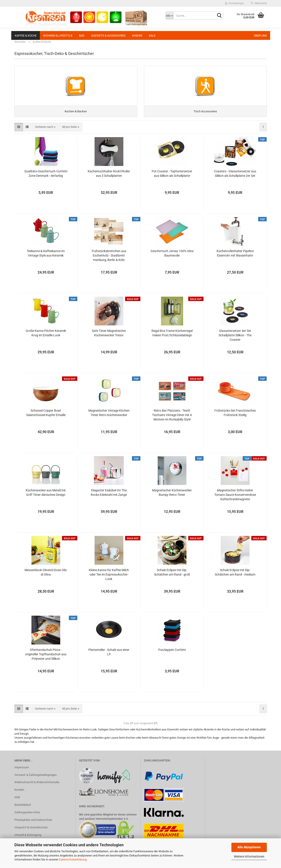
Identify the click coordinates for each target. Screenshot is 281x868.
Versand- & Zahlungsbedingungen (36, 779)
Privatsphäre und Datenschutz (33, 824)
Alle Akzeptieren (249, 847)
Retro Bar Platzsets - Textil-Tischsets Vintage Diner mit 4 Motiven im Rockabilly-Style (172, 419)
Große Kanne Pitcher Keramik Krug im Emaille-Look (46, 337)
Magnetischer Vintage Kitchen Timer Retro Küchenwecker (109, 417)
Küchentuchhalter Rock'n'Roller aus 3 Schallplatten (109, 178)
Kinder (137, 36)
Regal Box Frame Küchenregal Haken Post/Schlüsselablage (172, 337)
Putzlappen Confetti (172, 654)
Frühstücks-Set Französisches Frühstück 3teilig (235, 417)
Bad (82, 36)
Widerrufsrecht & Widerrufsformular (37, 787)
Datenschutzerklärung (73, 859)
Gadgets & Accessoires (108, 36)
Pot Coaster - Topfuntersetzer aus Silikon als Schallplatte (172, 178)
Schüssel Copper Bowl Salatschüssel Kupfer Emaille (46, 417)
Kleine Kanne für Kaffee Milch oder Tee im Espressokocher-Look (109, 579)
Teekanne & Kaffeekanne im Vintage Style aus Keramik (46, 257)
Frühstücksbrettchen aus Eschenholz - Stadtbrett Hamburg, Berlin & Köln (109, 260)
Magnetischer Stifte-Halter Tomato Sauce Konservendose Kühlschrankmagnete (235, 499)
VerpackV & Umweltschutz (31, 832)
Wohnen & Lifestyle (58, 36)
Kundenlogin (234, 3)
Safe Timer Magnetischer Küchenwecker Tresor (109, 337)
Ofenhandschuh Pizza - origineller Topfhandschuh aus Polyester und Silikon (46, 658)
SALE (152, 36)
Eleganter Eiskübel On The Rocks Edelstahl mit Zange (109, 497)
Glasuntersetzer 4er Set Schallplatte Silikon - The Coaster (235, 339)
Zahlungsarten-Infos (27, 816)
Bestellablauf (23, 809)
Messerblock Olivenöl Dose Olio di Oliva (46, 576)
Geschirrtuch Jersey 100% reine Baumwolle (172, 257)
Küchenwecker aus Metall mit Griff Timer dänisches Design (46, 497)
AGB (17, 801)
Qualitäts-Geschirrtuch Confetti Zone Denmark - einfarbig (46, 178)
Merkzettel (259, 3)
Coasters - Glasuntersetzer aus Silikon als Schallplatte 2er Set (235, 178)
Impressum (22, 772)
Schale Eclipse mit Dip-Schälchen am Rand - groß (172, 576)
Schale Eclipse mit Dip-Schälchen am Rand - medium (235, 576)
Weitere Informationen (249, 856)
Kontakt (19, 794)
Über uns (260, 36)
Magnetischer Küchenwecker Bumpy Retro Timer (172, 497)
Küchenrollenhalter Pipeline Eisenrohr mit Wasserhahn (235, 257)
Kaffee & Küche (26, 36)
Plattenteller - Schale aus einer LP (109, 656)
